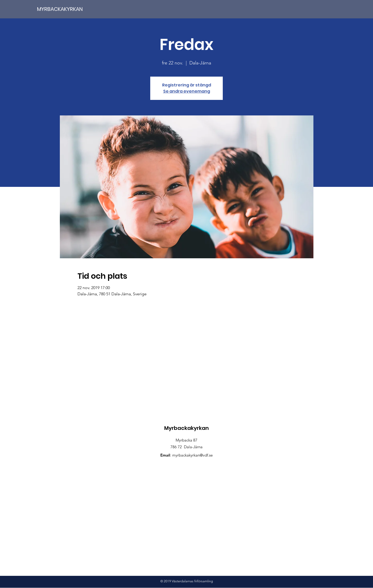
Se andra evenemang (187, 91)
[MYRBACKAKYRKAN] (70, 9)
